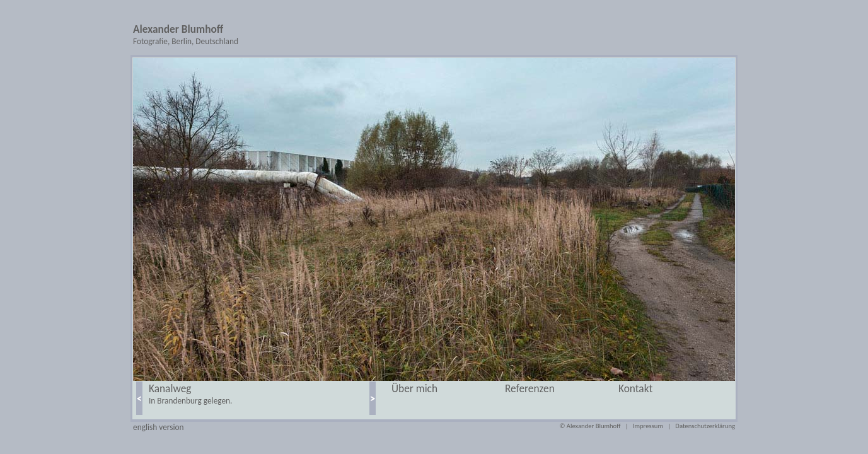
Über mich (414, 388)
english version (159, 427)
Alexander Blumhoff (178, 29)
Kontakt (635, 388)
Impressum (648, 426)
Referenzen (530, 388)
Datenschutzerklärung (705, 426)
